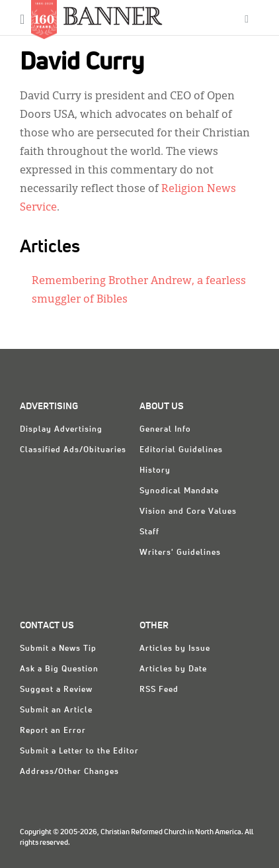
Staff (149, 532)
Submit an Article (56, 710)
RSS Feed (159, 690)
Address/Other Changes (69, 772)
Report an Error (53, 731)
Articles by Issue (175, 649)
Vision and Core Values (188, 512)
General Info (165, 430)
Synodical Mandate (179, 491)
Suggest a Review (56, 690)
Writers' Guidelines (180, 553)
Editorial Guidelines (181, 450)
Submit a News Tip (58, 649)
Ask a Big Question (59, 669)
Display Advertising (61, 430)
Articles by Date (173, 669)
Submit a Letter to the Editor (79, 751)
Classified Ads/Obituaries (73, 450)
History (155, 471)
